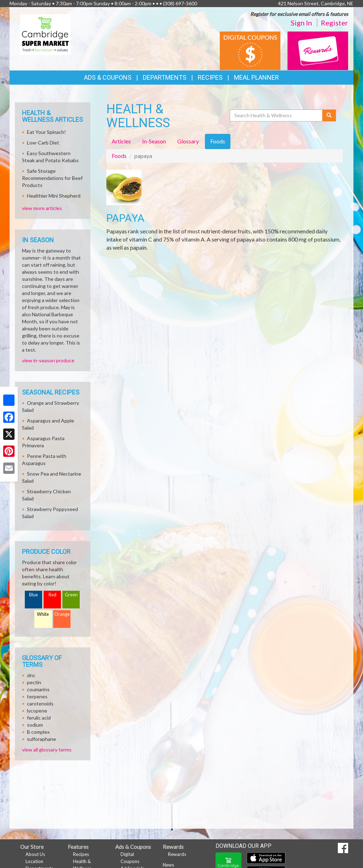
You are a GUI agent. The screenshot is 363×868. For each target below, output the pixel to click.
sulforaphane (41, 739)
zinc (31, 675)
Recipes (210, 77)
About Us (35, 854)
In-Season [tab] (154, 141)
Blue (33, 595)
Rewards (177, 854)
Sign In (301, 23)
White (43, 614)
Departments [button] (165, 77)
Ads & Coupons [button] (108, 77)
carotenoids (40, 704)
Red (52, 595)
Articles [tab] (121, 141)
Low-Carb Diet (43, 143)
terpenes (37, 696)
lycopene (37, 711)
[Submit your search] (329, 115)
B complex (38, 732)
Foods (119, 156)
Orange (62, 614)
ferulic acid (39, 718)
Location (34, 861)
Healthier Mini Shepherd (54, 196)
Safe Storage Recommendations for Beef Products (52, 178)
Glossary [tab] (188, 141)
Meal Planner (256, 77)
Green (71, 595)
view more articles (42, 208)
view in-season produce (48, 360)
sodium (35, 725)
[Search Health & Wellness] (277, 115)
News (168, 865)
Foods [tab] (218, 141)
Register (334, 23)
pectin (34, 682)
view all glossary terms (47, 750)
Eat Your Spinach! (46, 132)
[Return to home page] (46, 34)
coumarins (38, 689)
